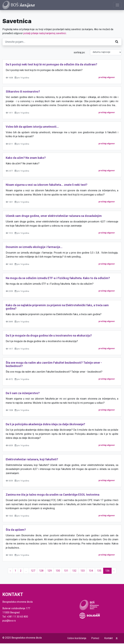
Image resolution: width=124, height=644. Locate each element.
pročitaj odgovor (107, 78)
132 (74, 571)
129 (50, 571)
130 (58, 571)
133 (83, 571)
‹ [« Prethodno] (10, 571)
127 (33, 571)
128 (41, 571)
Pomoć (95, 639)
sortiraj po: (79, 53)
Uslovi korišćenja (77, 639)
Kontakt (108, 639)
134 (91, 571)
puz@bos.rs (9, 621)
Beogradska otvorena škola (27, 638)
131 (66, 571)
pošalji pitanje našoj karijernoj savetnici (45, 34)
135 (99, 571)
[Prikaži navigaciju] (117, 5)
